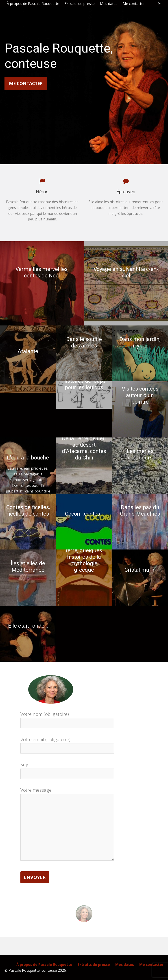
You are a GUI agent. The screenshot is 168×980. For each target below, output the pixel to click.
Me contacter (26, 83)
